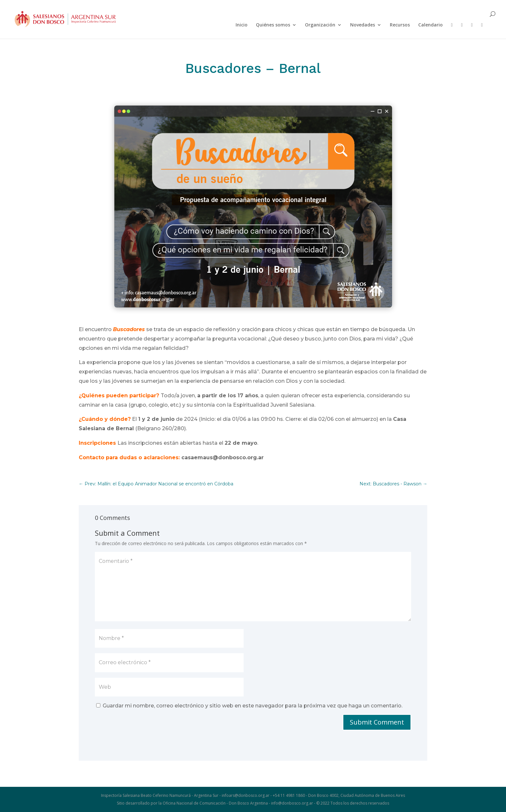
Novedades (363, 25)
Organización (320, 25)
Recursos (400, 25)
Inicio (242, 25)
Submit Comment (377, 722)
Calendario (430, 25)
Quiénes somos (273, 25)
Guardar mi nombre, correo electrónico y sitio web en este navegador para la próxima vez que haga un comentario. (253, 706)
